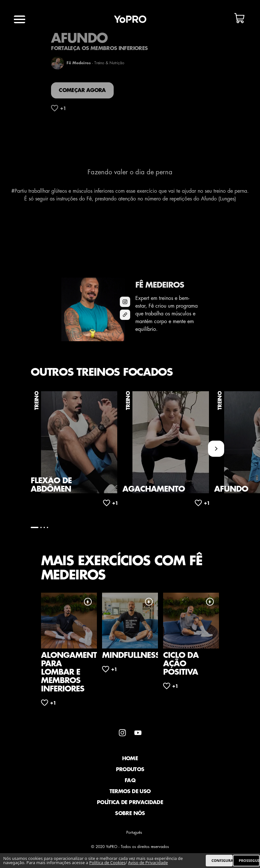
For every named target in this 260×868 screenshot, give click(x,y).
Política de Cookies (107, 863)
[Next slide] (216, 449)
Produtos (130, 770)
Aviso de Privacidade (148, 863)
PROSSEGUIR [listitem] (249, 860)
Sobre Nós (130, 813)
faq (130, 781)
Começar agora (82, 90)
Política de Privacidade (130, 802)
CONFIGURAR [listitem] (222, 860)
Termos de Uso (130, 791)
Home (130, 759)
